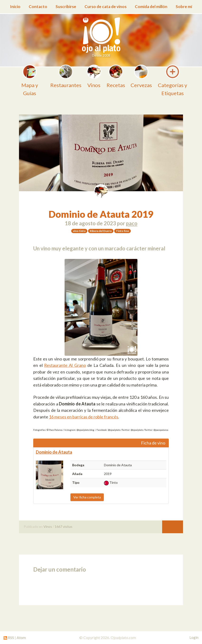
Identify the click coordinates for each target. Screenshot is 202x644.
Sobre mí (184, 7)
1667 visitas (63, 526)
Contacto (38, 7)
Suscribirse (66, 7)
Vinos (48, 526)
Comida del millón (151, 7)
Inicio (15, 7)
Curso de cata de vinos (106, 7)
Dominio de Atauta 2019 (101, 214)
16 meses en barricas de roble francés (84, 417)
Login (194, 637)
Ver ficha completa (87, 497)
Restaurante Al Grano (65, 365)
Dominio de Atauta (54, 452)
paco (132, 223)
